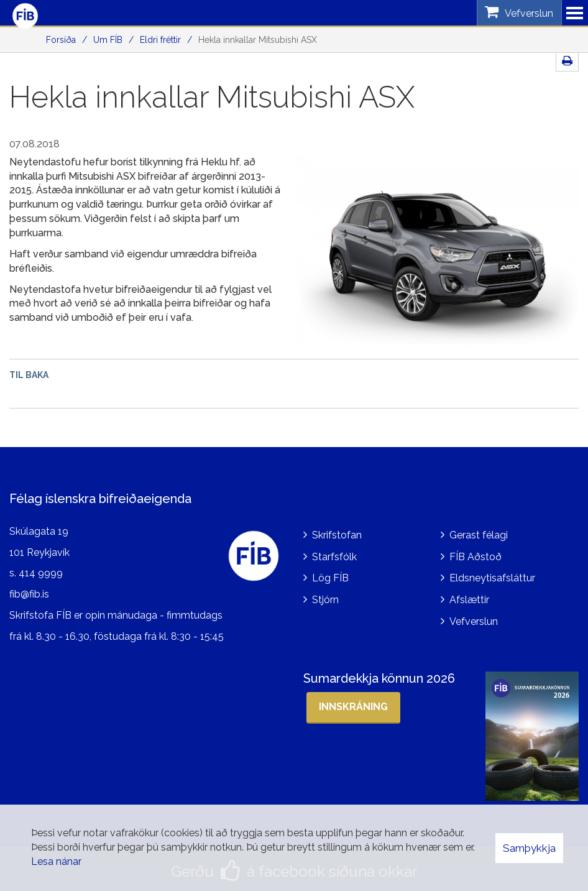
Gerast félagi (479, 532)
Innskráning (353, 704)
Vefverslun (474, 619)
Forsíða (61, 40)
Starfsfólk (334, 554)
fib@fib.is (29, 592)
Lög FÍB (330, 575)
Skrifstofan (337, 532)
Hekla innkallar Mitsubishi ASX (258, 40)
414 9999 (41, 570)
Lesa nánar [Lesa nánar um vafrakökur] (56, 861)
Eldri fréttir (160, 40)
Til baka (29, 375)
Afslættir (469, 597)
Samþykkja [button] (529, 848)
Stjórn (325, 597)
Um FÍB (108, 40)
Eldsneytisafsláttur (492, 575)
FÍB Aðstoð (475, 554)
